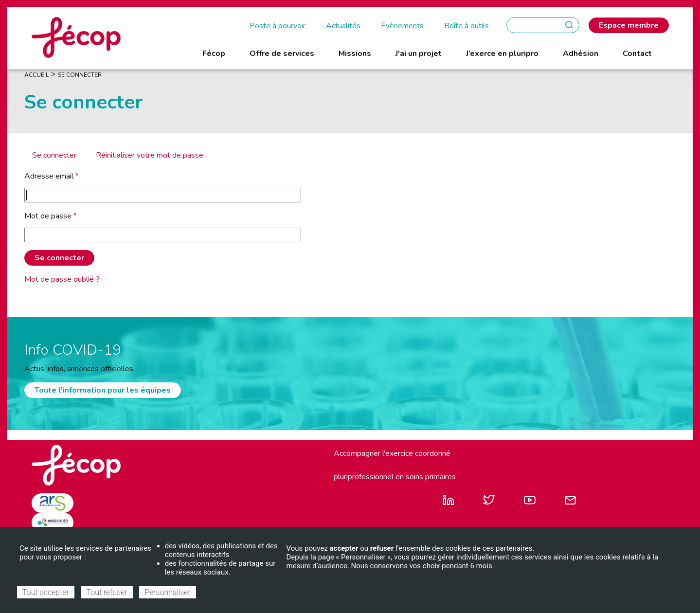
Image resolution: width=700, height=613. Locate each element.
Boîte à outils (467, 26)
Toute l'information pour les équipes (103, 390)
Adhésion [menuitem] (581, 54)
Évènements (402, 26)
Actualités (343, 26)
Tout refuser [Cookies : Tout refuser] (107, 592)
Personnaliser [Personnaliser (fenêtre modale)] (167, 592)
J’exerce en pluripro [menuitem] (502, 54)
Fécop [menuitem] (214, 54)
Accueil (36, 75)
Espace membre (629, 25)
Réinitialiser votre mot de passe (150, 155)
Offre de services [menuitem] (282, 54)
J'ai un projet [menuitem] (419, 54)
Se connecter (54, 155)
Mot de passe (48, 216)
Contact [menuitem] (637, 54)
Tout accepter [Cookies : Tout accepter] (46, 592)
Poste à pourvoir (278, 26)
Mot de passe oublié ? (62, 279)
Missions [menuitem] (355, 54)
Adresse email (49, 176)
